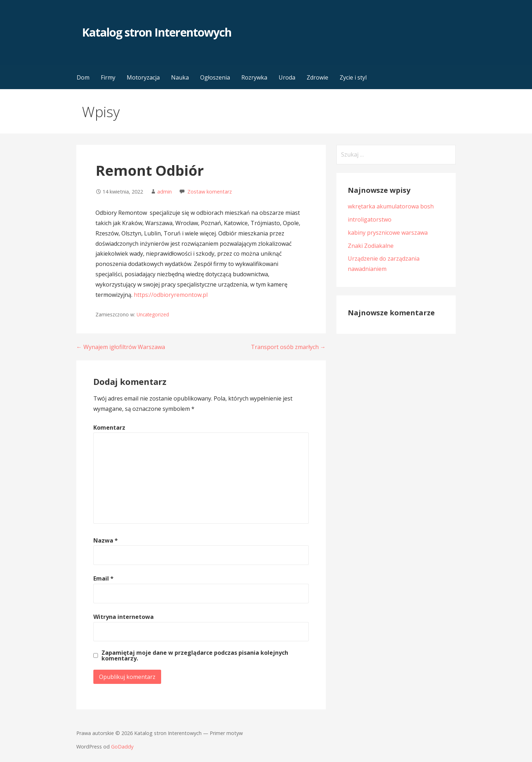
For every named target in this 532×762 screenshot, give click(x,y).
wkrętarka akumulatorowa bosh (391, 206)
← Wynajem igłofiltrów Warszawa (121, 347)
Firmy (108, 77)
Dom (83, 77)
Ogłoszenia (215, 77)
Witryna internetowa (124, 617)
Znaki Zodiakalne (371, 246)
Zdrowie (317, 77)
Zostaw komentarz (210, 192)
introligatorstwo (370, 219)
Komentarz (109, 428)
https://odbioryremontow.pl (171, 295)
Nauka (180, 77)
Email (103, 578)
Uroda (287, 77)
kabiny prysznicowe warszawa (388, 233)
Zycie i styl (353, 77)
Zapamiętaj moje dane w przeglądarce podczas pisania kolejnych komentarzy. (195, 655)
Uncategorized (153, 314)
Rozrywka (254, 77)
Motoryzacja (143, 77)
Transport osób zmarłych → (288, 347)
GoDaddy (122, 747)
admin (164, 192)
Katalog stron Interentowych (157, 32)
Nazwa (106, 540)
